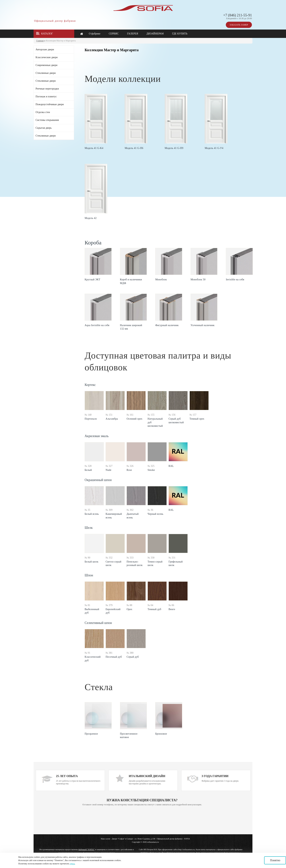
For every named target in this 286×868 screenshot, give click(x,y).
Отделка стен (43, 112)
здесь (72, 864)
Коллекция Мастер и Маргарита (61, 41)
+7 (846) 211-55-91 (238, 15)
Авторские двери (45, 49)
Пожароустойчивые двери (50, 104)
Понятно (275, 860)
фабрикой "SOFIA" (87, 849)
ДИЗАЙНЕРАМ (155, 34)
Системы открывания (47, 120)
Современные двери (47, 65)
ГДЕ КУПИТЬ (180, 34)
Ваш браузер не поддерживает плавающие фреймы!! (142, 820)
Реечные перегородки (47, 89)
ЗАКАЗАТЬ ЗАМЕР (239, 25)
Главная (40, 41)
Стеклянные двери (46, 73)
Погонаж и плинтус (46, 97)
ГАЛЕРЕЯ (133, 34)
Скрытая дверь (44, 128)
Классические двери (47, 57)
